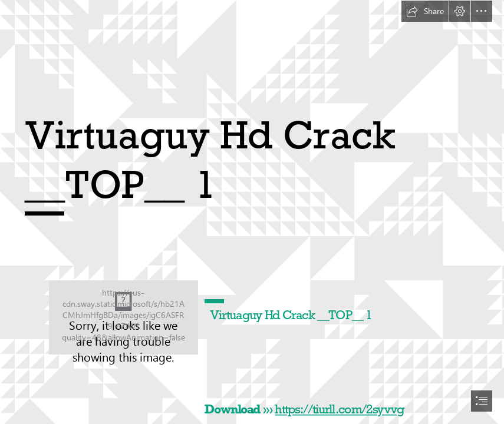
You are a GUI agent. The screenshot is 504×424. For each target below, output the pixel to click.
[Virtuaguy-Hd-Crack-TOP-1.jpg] (123, 317)
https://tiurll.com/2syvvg (340, 410)
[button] (425, 11)
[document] (252, 212)
